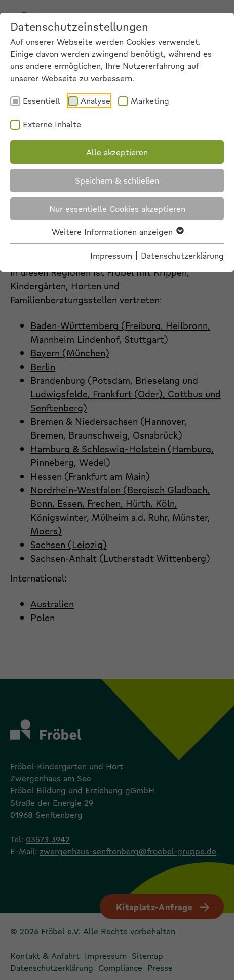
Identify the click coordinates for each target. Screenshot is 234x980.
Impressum (111, 255)
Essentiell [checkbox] (42, 101)
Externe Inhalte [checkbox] (52, 124)
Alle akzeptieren (117, 152)
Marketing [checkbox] (150, 101)
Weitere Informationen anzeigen (117, 231)
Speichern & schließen (117, 180)
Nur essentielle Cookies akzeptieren (117, 209)
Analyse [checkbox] (95, 101)
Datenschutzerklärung (182, 255)
